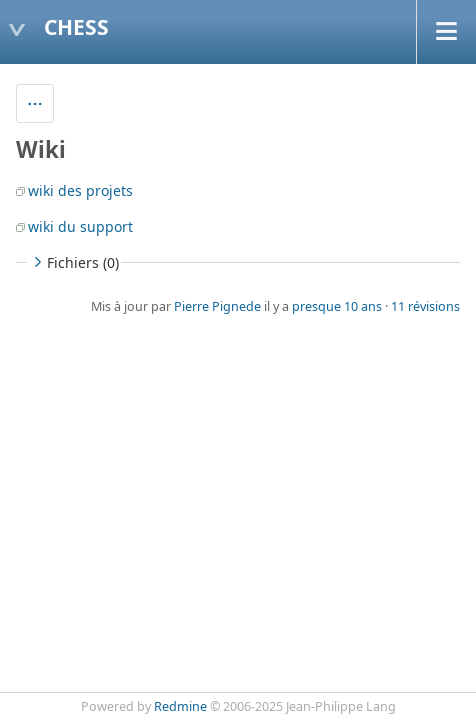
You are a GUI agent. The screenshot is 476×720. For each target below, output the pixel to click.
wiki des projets (80, 190)
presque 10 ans (337, 306)
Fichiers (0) (74, 262)
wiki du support (80, 226)
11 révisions (425, 306)
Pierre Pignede (217, 306)
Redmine (180, 706)
